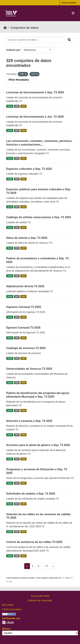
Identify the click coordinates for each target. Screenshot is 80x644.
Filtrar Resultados (19, 80)
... (42, 565)
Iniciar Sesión (69, 3)
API (63, 578)
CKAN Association (12, 609)
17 (47, 566)
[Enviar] (69, 40)
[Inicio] (5, 28)
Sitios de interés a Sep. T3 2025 (27, 238)
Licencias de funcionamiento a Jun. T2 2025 (35, 117)
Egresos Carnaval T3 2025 (23, 328)
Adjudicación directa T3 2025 (25, 286)
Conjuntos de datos (25, 28)
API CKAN (8, 605)
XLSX (10, 106)
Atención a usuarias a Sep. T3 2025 (29, 421)
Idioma (6, 629)
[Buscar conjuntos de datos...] (36, 40)
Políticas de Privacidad (40, 600)
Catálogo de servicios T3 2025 (26, 348)
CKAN (8, 622)
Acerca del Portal (40, 596)
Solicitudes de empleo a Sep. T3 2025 (31, 494)
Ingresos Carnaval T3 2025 (24, 307)
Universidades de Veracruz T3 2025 (29, 369)
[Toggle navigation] (73, 13)
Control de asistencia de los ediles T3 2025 (34, 542)
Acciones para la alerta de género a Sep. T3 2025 (38, 445)
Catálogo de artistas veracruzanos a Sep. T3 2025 (39, 217)
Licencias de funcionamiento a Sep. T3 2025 (35, 92)
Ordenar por (13, 50)
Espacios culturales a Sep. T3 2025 (29, 169)
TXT (17, 106)
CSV (23, 106)
